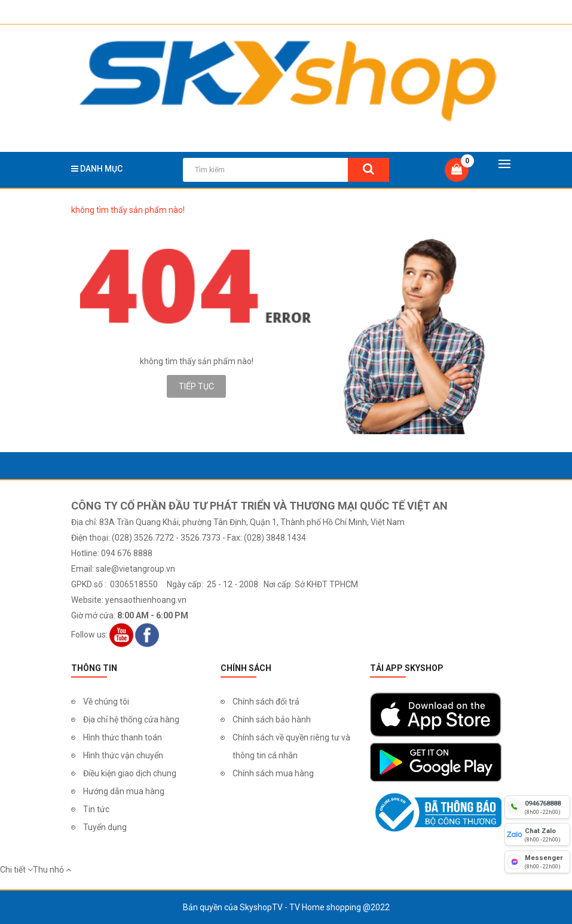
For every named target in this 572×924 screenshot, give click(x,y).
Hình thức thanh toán (123, 737)
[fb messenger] (537, 862)
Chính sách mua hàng (273, 773)
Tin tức (96, 809)
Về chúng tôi (106, 702)
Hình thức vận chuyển (123, 755)
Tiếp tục (196, 386)
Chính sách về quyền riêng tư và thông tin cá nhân (291, 746)
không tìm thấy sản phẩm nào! (128, 210)
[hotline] (537, 807)
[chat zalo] (537, 834)
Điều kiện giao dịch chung (130, 773)
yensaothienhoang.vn (146, 600)
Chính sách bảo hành (272, 719)
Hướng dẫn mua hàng (124, 791)
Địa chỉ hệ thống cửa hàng (131, 719)
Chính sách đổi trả (266, 702)
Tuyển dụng (105, 827)
